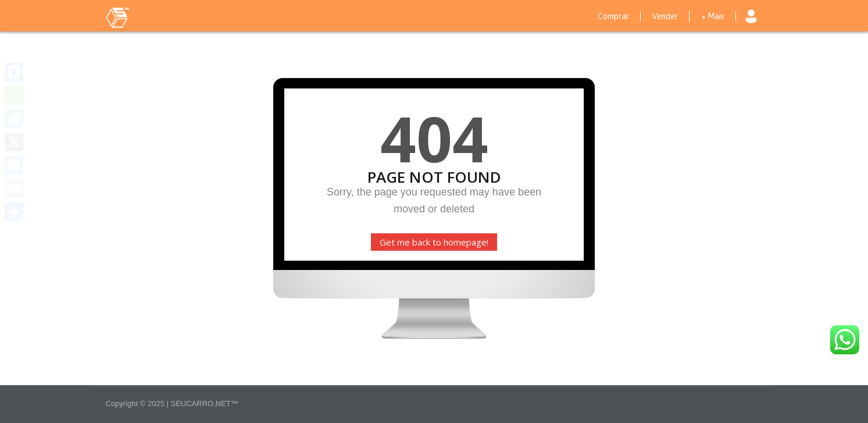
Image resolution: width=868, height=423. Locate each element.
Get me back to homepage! (434, 242)
